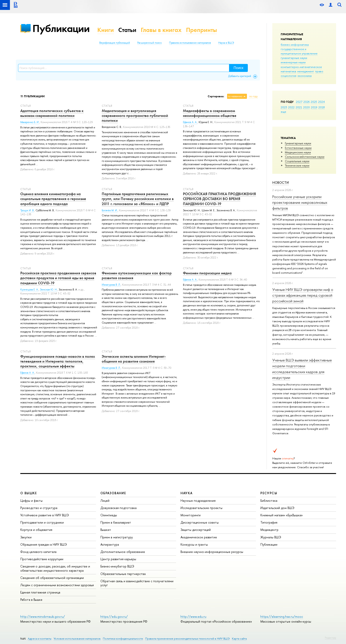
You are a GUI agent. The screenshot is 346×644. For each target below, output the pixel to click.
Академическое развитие (199, 537)
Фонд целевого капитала (38, 552)
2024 (322, 102)
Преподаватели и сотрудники (42, 522)
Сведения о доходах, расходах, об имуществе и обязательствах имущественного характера (55, 568)
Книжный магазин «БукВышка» (282, 515)
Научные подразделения (198, 501)
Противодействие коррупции (42, 559)
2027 (299, 102)
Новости (281, 183)
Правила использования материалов (190, 43)
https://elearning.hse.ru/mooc (282, 617)
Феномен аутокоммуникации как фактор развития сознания (137, 275)
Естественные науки (298, 148)
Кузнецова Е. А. (29, 290)
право (319, 71)
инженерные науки (293, 62)
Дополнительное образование (123, 552)
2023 (284, 107)
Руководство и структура (39, 508)
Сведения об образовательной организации (52, 578)
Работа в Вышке (31, 600)
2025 (314, 102)
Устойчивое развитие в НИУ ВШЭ (45, 515)
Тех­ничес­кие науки (297, 165)
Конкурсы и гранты (194, 544)
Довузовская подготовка (118, 508)
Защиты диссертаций (196, 530)
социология (289, 76)
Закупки (26, 537)
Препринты (201, 30)
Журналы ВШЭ (271, 537)
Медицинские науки (298, 152)
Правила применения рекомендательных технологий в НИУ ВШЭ (187, 639)
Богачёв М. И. (110, 210)
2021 (299, 107)
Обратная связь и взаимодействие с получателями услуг (137, 583)
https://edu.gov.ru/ (114, 617)
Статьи (127, 30)
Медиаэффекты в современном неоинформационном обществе (210, 113)
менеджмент (306, 71)
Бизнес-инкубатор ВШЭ (117, 566)
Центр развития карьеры (118, 559)
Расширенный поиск (149, 43)
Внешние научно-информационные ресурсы (212, 552)
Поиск (239, 68)
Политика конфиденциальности (123, 639)
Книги (106, 30)
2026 (307, 102)
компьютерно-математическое (301, 67)
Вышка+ (106, 530)
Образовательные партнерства (123, 574)
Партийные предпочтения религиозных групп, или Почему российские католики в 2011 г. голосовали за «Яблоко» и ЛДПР (138, 199)
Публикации (61, 28)
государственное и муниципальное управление (299, 51)
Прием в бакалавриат (116, 522)
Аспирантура (110, 544)
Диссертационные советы (200, 522)
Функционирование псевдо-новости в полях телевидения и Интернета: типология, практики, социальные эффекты (58, 361)
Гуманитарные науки (298, 143)
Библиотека (269, 501)
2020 (307, 107)
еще (283, 112)
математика (288, 71)
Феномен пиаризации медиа (207, 273)
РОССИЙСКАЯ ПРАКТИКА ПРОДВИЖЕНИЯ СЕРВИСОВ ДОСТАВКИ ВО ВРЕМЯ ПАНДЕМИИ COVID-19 (219, 199)
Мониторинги (191, 515)
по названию (235, 96)
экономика (305, 76)
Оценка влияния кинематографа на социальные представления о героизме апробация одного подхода (53, 199)
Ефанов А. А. (190, 122)
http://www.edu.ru (193, 617)
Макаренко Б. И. (30, 122)
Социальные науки (297, 161)
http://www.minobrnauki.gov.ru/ (43, 617)
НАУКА (187, 493)
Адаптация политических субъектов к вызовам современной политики (52, 113)
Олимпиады (109, 515)
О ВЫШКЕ (29, 493)
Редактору (330, 638)
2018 (322, 107)
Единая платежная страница (40, 592)
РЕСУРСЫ (269, 493)
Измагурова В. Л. (111, 285)
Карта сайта (239, 639)
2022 (291, 107)
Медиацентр (269, 530)
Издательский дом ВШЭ (277, 508)
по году (253, 96)
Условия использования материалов (77, 639)
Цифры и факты (31, 501)
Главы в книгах (161, 30)
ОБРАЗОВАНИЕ (113, 493)
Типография (269, 522)
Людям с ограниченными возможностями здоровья (57, 585)
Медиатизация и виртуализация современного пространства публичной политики (135, 116)
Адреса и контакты (40, 639)
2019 (314, 107)
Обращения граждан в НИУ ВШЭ (44, 544)
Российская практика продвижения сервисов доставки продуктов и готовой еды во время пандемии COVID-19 (58, 278)
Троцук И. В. (27, 210)
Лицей (105, 501)
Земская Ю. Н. (49, 290)
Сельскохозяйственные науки (305, 157)
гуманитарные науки (294, 58)
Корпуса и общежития (36, 530)
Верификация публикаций (115, 43)
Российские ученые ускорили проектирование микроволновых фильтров (300, 202)
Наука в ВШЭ (226, 43)
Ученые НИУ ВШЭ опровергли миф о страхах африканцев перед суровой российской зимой (303, 295)
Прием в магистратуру (117, 537)
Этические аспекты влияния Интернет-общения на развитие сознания (134, 359)
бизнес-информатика (295, 45)
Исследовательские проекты (201, 508)
